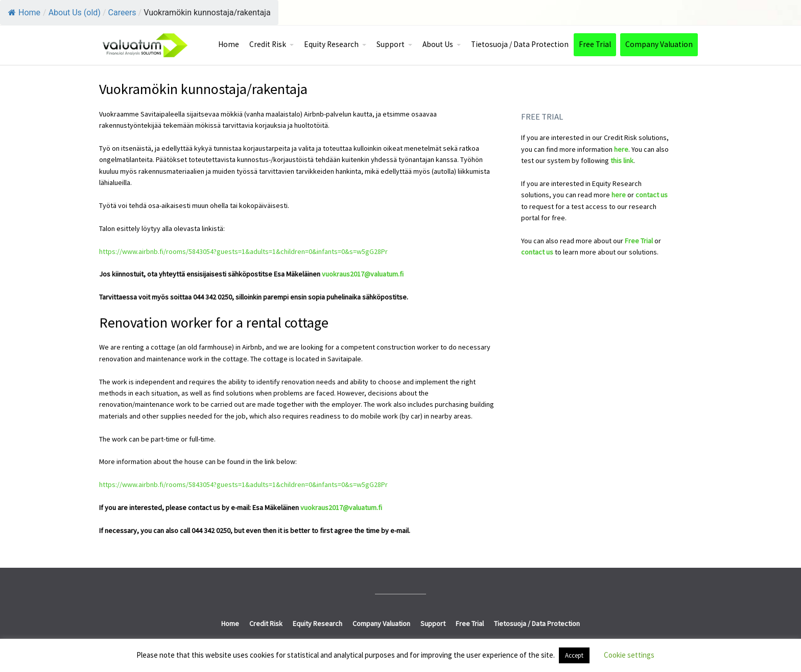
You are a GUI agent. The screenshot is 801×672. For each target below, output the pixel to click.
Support (391, 44)
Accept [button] (574, 655)
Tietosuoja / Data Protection (520, 44)
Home (24, 13)
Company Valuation (659, 44)
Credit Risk (268, 44)
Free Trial (595, 44)
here (621, 149)
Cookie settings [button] (629, 655)
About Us (438, 44)
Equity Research (331, 44)
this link (622, 160)
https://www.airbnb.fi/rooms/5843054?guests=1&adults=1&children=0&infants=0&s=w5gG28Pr (243, 251)
